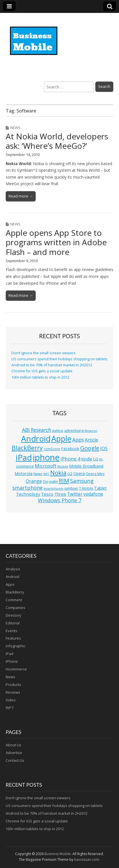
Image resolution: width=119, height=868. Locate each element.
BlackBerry (15, 592)
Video (11, 700)
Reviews (13, 692)
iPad (10, 654)
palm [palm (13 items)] (54, 481)
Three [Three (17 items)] (60, 494)
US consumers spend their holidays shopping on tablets (59, 359)
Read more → (21, 196)
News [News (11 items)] (38, 474)
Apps (10, 584)
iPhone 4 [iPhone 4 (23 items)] (70, 459)
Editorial (13, 623)
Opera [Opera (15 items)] (79, 473)
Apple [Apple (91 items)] (61, 439)
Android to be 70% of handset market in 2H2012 (52, 365)
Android (13, 577)
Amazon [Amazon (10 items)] (91, 431)
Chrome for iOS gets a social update (42, 371)
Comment (14, 600)
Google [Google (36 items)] (90, 448)
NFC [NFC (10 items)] (46, 474)
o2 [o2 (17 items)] (70, 473)
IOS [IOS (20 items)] (104, 448)
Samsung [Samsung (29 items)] (82, 481)
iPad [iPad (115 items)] (24, 457)
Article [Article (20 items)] (91, 440)
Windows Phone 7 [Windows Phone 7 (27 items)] (60, 500)
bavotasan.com (87, 860)
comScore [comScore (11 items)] (52, 449)
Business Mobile (58, 854)
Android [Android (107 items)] (36, 438)
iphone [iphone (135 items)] (46, 457)
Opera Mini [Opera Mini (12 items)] (95, 474)
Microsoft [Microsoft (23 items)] (46, 466)
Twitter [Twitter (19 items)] (75, 494)
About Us (14, 745)
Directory (14, 615)
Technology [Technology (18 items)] (28, 494)
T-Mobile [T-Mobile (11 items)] (86, 488)
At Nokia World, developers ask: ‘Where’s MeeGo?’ (57, 141)
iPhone (12, 661)
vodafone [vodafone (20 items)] (93, 494)
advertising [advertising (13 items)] (74, 430)
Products (13, 685)
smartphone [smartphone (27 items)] (28, 488)
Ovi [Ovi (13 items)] (46, 481)
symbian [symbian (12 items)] (71, 488)
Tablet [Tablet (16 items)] (100, 488)
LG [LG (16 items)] (96, 459)
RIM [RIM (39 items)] (64, 481)
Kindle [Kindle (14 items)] (87, 459)
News (15, 128)
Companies (16, 608)
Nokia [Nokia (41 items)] (58, 473)
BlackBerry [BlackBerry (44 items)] (27, 448)
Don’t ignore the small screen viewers (44, 353)
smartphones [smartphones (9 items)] (54, 489)
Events (12, 631)
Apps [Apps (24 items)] (78, 440)
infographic (16, 646)
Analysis (13, 569)
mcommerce (16, 669)
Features (13, 638)
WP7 (10, 708)
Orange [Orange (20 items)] (34, 481)
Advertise (14, 753)
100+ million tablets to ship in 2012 (40, 377)
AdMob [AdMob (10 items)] (58, 431)
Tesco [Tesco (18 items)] (47, 494)
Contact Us (15, 760)
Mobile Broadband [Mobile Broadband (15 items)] (86, 466)
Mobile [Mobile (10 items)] (63, 466)
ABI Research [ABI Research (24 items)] (37, 430)
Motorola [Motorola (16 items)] (24, 473)
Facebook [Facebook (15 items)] (70, 449)
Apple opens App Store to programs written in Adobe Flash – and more (56, 242)
